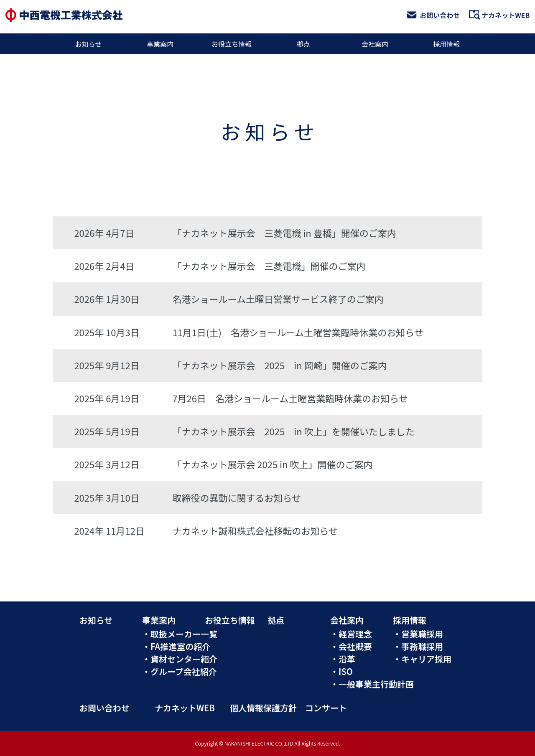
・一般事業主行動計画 (372, 684)
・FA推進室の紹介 (176, 646)
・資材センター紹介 (180, 659)
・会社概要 (351, 646)
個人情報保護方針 (263, 708)
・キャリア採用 (422, 659)
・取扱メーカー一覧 (180, 634)
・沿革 (343, 659)
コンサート (326, 708)
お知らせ (89, 44)
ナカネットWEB (499, 15)
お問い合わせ (433, 15)
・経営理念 (351, 634)
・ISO (341, 671)
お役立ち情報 (232, 44)
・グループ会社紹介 (180, 671)
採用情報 (446, 44)
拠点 (303, 44)
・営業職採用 (418, 634)
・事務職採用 (418, 646)
